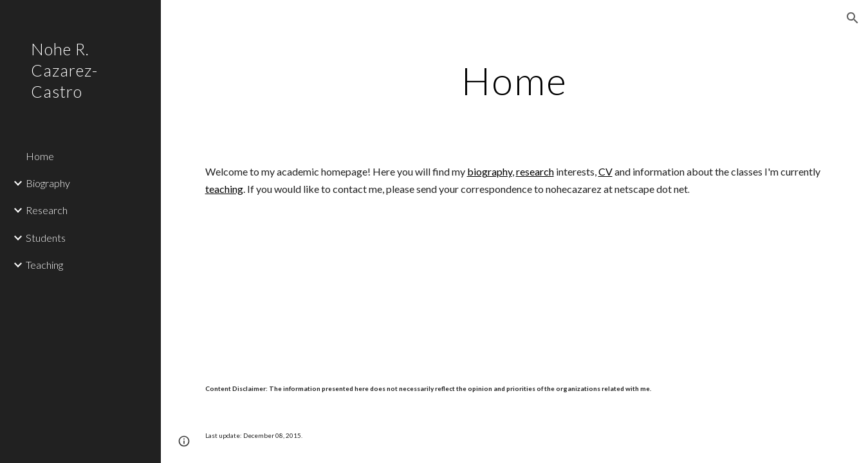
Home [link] (40, 156)
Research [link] (47, 210)
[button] (853, 18)
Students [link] (46, 238)
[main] (515, 80)
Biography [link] (48, 183)
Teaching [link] (44, 265)
